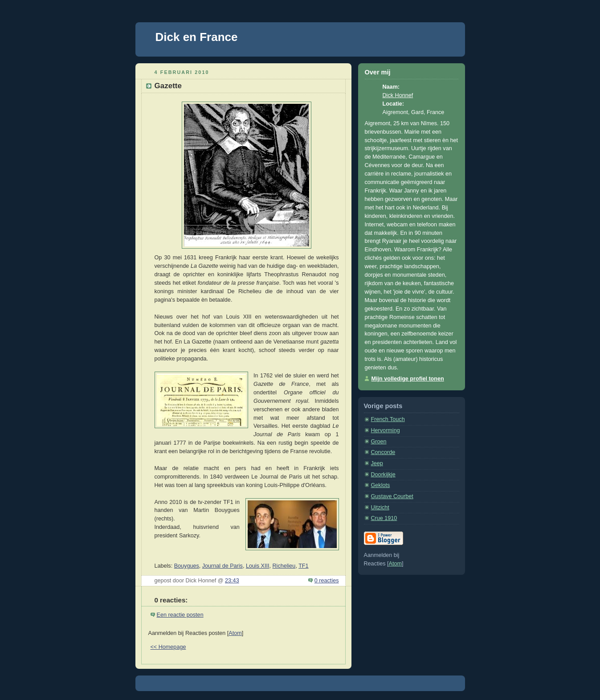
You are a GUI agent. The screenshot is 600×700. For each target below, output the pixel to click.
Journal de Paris (222, 566)
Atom (235, 633)
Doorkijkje (383, 475)
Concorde (383, 452)
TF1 (303, 566)
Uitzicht (380, 508)
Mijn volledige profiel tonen (408, 379)
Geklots (381, 485)
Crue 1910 (384, 518)
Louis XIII (258, 566)
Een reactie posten (180, 615)
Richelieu (284, 566)
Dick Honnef (398, 95)
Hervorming (386, 430)
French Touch (388, 419)
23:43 (232, 581)
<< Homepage (168, 647)
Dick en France (197, 37)
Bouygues (187, 566)
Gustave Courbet (392, 496)
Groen (379, 442)
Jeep (377, 463)
